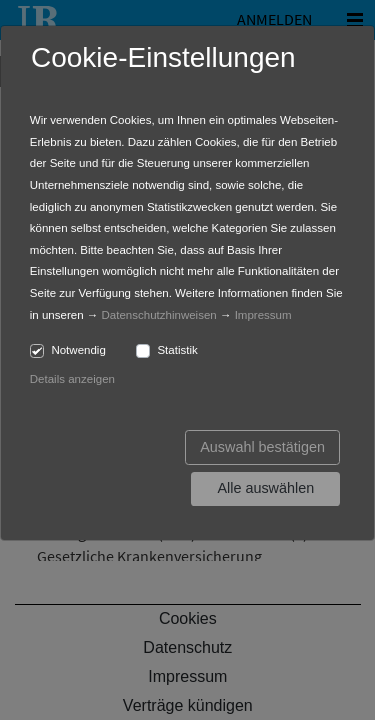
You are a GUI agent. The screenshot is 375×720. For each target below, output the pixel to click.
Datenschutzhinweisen (159, 315)
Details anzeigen (72, 379)
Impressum (263, 315)
